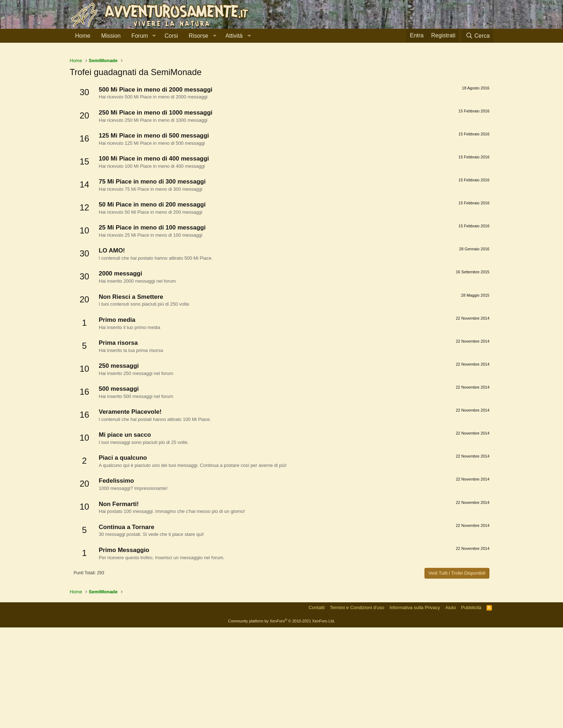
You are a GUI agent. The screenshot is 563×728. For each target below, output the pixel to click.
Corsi (171, 36)
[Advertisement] (281, 104)
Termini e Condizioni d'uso (357, 708)
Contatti (317, 708)
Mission (111, 36)
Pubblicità (471, 708)
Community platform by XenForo (281, 722)
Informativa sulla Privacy (415, 708)
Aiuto (451, 708)
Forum (140, 36)
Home (83, 36)
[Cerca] (478, 36)
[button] (154, 36)
